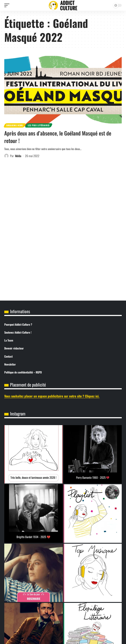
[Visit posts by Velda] (6, 156)
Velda (18, 156)
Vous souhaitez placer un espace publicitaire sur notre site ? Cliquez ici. (52, 396)
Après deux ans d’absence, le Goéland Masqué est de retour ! (58, 137)
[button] (8, 5)
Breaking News (15, 125)
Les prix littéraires (39, 125)
